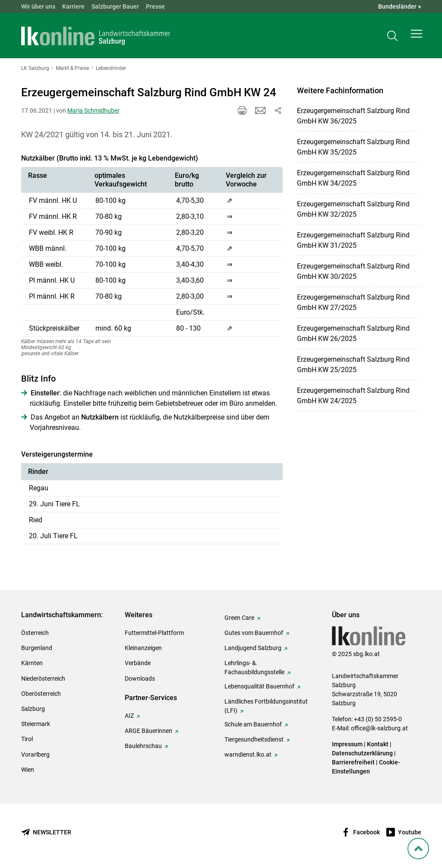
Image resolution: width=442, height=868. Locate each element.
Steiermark (36, 724)
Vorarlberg (35, 754)
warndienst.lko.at (248, 754)
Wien (28, 770)
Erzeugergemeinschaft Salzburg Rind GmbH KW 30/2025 (353, 271)
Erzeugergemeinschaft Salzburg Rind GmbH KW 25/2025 (353, 365)
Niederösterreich (43, 679)
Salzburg (33, 709)
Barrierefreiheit (353, 762)
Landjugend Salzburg (253, 648)
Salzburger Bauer (115, 6)
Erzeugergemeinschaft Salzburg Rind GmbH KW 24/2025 (353, 396)
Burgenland (37, 648)
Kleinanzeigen (143, 648)
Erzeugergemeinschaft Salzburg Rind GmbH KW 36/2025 (353, 116)
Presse (155, 6)
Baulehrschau (143, 746)
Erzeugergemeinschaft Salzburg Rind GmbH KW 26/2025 (353, 333)
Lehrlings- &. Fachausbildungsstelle (254, 668)
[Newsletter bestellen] (46, 832)
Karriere (73, 6)
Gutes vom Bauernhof (254, 633)
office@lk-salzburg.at (379, 728)
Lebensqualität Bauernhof (259, 686)
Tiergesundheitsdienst (254, 739)
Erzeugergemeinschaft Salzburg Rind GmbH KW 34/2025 (353, 178)
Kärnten (32, 663)
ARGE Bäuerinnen (148, 731)
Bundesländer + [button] (400, 6)
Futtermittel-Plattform (154, 633)
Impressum (347, 744)
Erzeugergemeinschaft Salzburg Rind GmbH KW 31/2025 (353, 240)
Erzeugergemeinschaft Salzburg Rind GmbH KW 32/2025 (353, 209)
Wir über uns (38, 6)
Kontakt (378, 744)
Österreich (35, 633)
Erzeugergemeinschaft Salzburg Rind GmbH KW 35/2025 (353, 147)
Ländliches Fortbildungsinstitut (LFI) (266, 706)
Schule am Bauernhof (253, 724)
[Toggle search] (392, 37)
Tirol (27, 739)
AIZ (129, 716)
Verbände (138, 663)
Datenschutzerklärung (363, 753)
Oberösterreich (41, 694)
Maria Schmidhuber (93, 110)
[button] (417, 37)
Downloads (140, 679)
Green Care (239, 618)
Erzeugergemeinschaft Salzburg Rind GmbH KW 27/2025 (353, 302)
